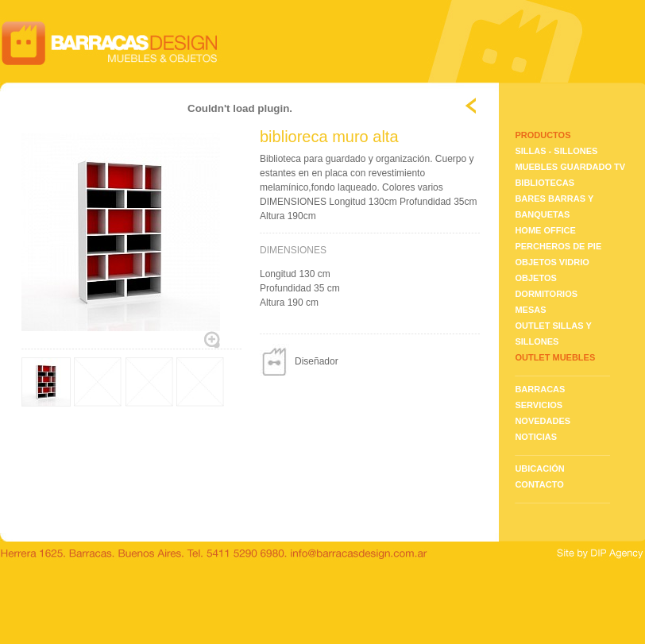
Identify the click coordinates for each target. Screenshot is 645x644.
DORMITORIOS (546, 294)
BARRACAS (540, 389)
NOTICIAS (536, 437)
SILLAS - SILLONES (556, 151)
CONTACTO (539, 484)
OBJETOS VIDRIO (552, 262)
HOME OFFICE (545, 230)
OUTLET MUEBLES (555, 357)
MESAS (530, 310)
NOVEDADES (543, 421)
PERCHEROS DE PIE (558, 246)
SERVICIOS (539, 405)
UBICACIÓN (539, 469)
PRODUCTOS (543, 135)
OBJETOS (535, 278)
